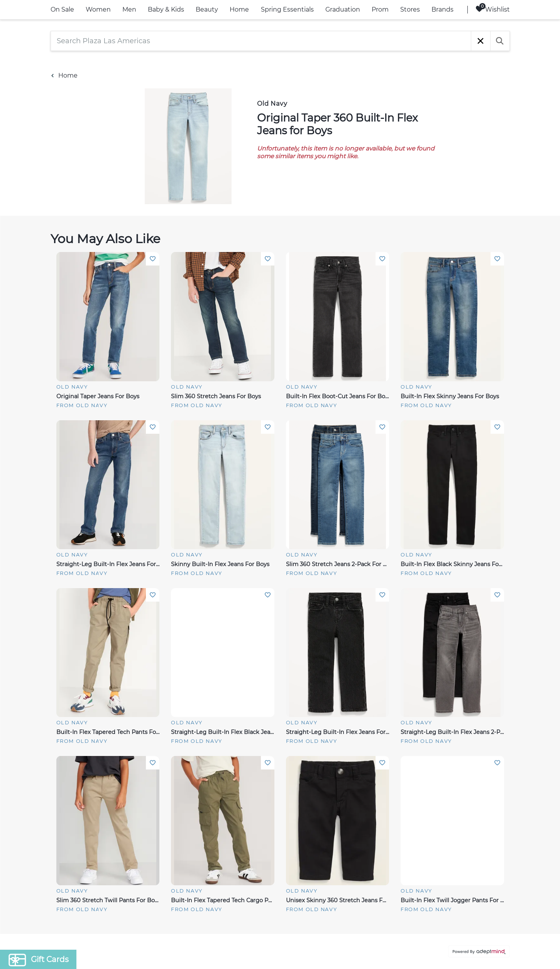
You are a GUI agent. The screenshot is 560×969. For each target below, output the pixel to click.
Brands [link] (442, 9)
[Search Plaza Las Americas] (261, 41)
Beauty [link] (207, 9)
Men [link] (129, 9)
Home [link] (239, 9)
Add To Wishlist (153, 259)
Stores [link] (410, 9)
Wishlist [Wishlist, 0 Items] (493, 9)
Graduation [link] (343, 9)
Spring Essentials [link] (287, 9)
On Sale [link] (62, 9)
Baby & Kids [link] (166, 9)
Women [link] (98, 9)
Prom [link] (380, 9)
